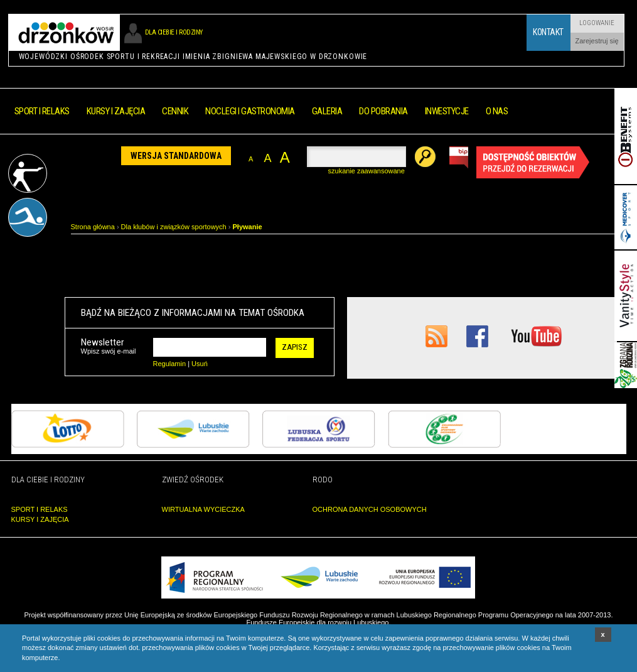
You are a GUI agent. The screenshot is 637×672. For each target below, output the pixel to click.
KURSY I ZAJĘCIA (40, 519)
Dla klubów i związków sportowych (174, 227)
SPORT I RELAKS (40, 509)
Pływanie (248, 227)
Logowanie (597, 23)
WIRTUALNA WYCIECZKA (203, 509)
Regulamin (170, 364)
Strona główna (93, 227)
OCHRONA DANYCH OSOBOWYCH (370, 509)
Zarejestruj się (597, 41)
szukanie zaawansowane (367, 171)
